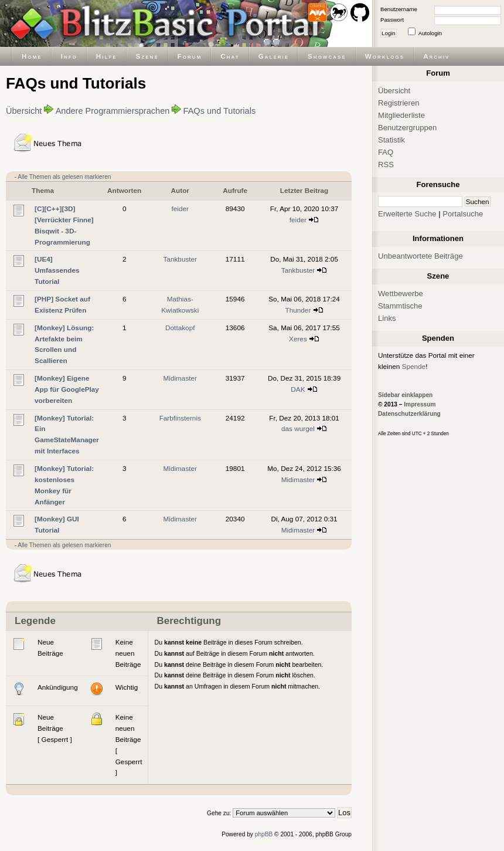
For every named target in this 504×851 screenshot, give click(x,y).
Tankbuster (180, 259)
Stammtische (400, 306)
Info (69, 56)
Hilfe (107, 56)
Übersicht (24, 111)
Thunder (298, 310)
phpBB (264, 834)
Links (387, 318)
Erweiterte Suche (407, 214)
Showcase (327, 56)
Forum (190, 56)
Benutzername (399, 9)
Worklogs (385, 56)
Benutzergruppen (407, 128)
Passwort (392, 20)
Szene (147, 56)
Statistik (391, 140)
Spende (414, 366)
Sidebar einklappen (405, 395)
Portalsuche (463, 214)
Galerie (274, 56)
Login (389, 33)
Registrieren (399, 103)
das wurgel (298, 428)
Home (32, 56)
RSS (386, 165)
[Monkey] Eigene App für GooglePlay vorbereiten (67, 389)
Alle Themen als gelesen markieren (64, 177)
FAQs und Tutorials (220, 111)
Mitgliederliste (401, 115)
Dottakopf (180, 328)
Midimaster (181, 378)
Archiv (436, 56)
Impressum (420, 404)
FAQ (386, 152)
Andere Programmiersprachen (113, 111)
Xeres (298, 339)
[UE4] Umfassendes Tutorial (57, 270)
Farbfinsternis (180, 418)
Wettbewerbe (401, 294)
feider (180, 208)
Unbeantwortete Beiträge (420, 256)
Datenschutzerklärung (409, 414)
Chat (230, 56)
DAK (298, 389)
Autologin (430, 33)
